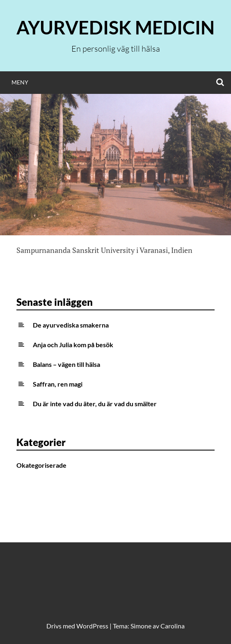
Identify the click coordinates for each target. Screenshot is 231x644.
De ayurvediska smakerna (71, 325)
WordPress (92, 626)
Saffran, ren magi (58, 384)
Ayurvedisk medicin (115, 27)
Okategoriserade (41, 465)
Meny (20, 82)
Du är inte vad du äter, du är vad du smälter (95, 404)
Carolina (173, 626)
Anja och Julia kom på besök (73, 345)
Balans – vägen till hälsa (66, 364)
